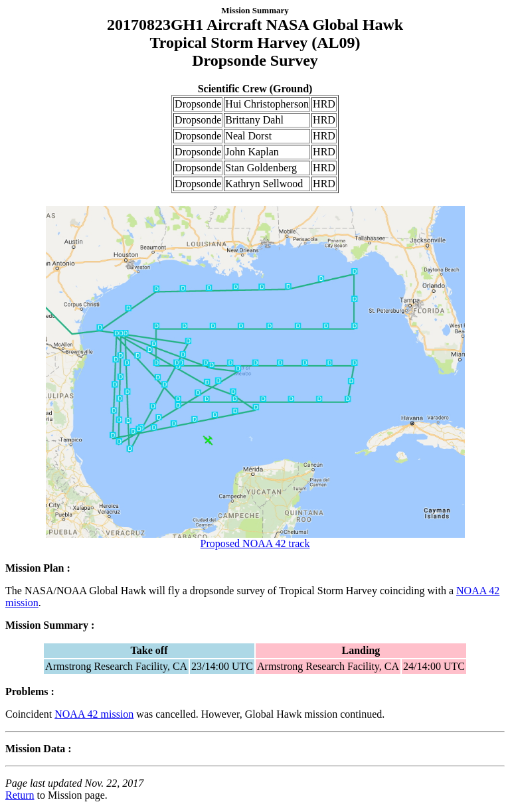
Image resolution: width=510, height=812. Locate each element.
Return (20, 795)
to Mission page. (71, 795)
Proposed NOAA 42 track (255, 539)
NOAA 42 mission (94, 714)
